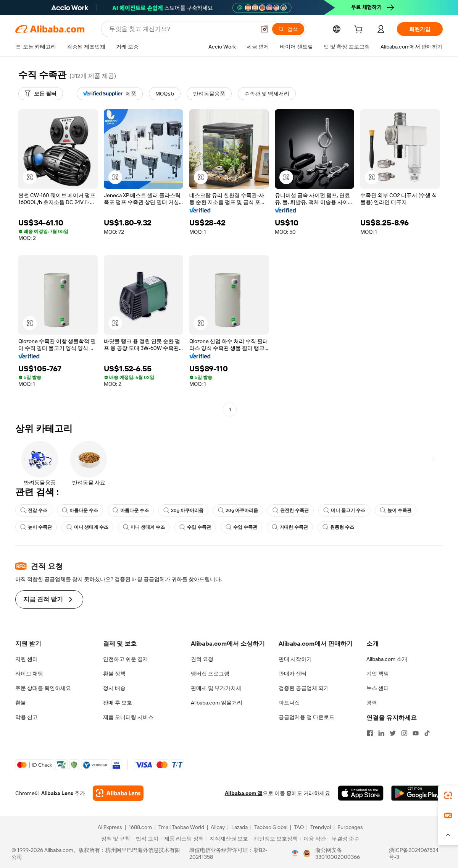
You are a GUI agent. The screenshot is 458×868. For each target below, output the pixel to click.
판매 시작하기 (295, 659)
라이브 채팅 (29, 674)
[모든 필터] (41, 94)
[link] (448, 795)
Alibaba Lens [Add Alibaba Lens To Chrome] (57, 793)
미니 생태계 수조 (87, 527)
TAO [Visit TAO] (299, 827)
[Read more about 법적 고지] (145, 839)
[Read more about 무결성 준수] (344, 839)
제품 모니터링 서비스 (128, 717)
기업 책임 (378, 674)
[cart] (360, 30)
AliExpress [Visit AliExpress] (110, 827)
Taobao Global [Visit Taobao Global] (271, 827)
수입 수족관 (195, 527)
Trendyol (321, 827)
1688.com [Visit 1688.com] (140, 827)
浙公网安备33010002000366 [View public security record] (338, 853)
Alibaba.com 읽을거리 (217, 703)
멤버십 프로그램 (210, 674)
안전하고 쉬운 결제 (126, 659)
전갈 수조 (34, 510)
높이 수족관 (396, 510)
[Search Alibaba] (181, 29)
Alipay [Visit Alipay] (218, 827)
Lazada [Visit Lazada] (239, 827)
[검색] (288, 29)
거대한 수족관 (290, 527)
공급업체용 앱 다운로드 (306, 717)
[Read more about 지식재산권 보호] (227, 839)
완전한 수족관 (291, 510)
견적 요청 (202, 659)
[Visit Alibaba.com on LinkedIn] (381, 733)
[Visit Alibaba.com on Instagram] (404, 733)
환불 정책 (114, 674)
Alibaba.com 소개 (387, 659)
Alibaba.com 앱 (244, 793)
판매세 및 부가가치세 (216, 688)
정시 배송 (114, 688)
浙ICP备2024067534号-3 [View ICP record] (414, 853)
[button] (264, 29)
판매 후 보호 (118, 703)
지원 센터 (27, 659)
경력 (372, 703)
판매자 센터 (293, 674)
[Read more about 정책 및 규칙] (114, 839)
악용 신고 (27, 717)
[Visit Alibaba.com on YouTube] (416, 733)
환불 (21, 703)
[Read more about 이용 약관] (313, 839)
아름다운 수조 (80, 510)
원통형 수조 (338, 527)
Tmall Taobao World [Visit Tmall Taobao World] (181, 827)
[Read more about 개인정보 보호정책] (274, 839)
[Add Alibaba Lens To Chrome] (118, 793)
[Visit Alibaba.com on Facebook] (370, 733)
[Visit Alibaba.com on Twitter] (393, 733)
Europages (350, 827)
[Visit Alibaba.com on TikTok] (427, 733)
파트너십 (289, 703)
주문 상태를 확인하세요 (43, 688)
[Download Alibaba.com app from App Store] (361, 793)
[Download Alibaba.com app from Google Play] (417, 793)
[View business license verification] (295, 853)
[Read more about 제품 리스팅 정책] (182, 839)
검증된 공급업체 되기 (304, 688)
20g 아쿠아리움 (183, 510)
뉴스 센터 (378, 688)
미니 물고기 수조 (344, 510)
